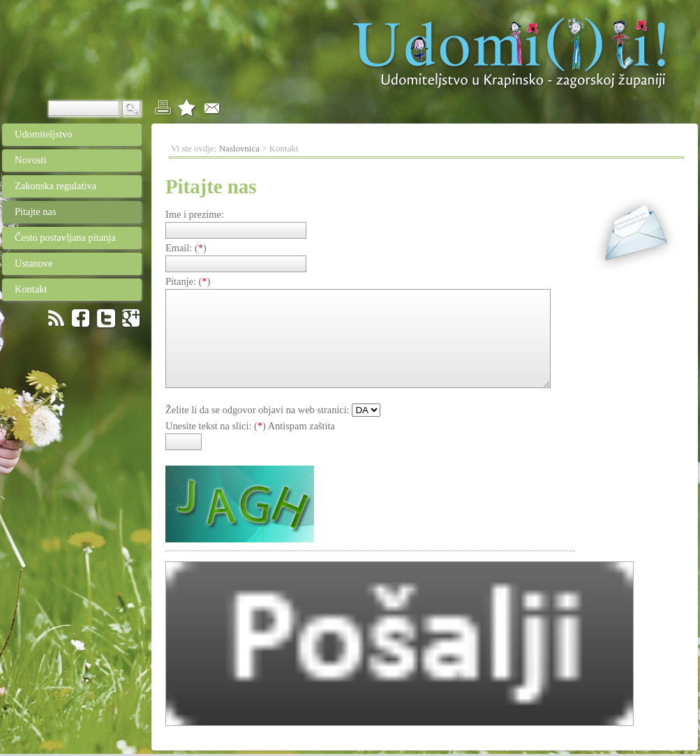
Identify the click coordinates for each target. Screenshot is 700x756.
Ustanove (64, 263)
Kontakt (64, 289)
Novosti (65, 160)
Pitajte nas (29, 212)
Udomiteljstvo (37, 134)
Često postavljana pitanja (59, 237)
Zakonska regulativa (63, 186)
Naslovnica (239, 148)
